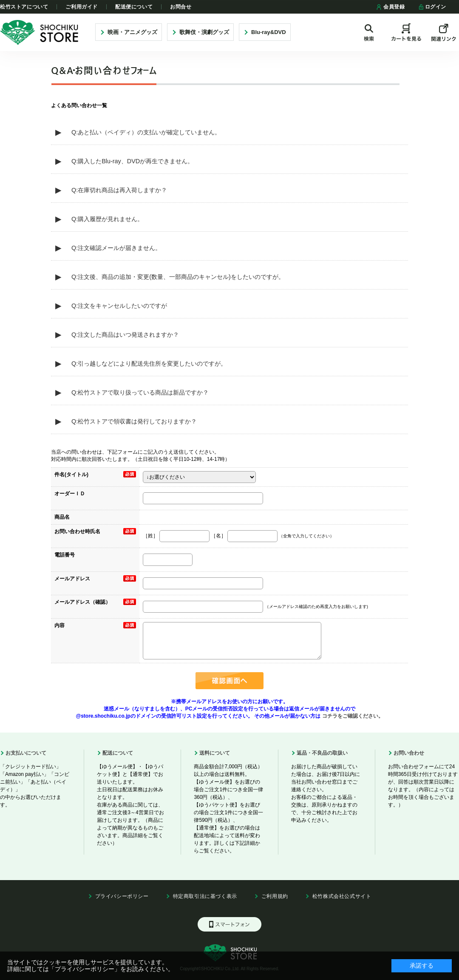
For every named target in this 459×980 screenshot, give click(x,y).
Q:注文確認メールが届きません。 (116, 248)
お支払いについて (26, 753)
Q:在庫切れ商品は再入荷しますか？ (119, 190)
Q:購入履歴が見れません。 (107, 219)
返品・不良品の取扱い (322, 753)
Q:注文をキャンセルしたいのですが (119, 306)
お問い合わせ (409, 753)
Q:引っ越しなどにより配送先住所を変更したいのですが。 (149, 364)
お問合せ (181, 7)
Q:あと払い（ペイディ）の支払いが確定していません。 (146, 132)
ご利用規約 (275, 896)
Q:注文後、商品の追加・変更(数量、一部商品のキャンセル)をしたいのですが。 (178, 277)
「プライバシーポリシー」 (85, 969)
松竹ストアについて (24, 7)
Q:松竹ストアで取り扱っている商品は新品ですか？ (140, 392)
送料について (215, 753)
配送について (118, 753)
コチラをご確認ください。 (352, 716)
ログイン (432, 7)
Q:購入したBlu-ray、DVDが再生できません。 (132, 161)
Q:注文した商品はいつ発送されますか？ (125, 335)
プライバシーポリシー (122, 896)
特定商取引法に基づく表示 (205, 896)
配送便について (134, 7)
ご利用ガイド (82, 7)
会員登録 (390, 7)
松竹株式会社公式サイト (342, 896)
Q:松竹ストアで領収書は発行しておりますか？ (134, 421)
